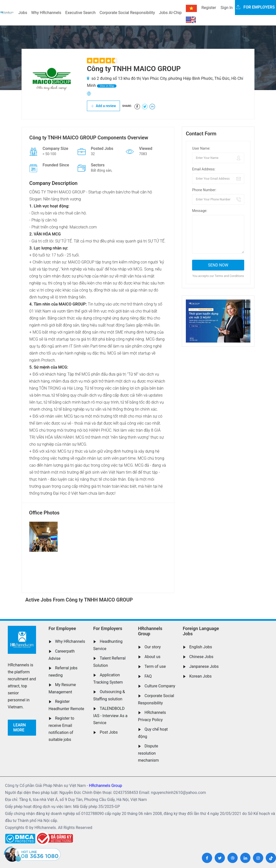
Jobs (23, 13)
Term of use (155, 666)
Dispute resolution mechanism (148, 753)
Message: (200, 211)
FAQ (148, 676)
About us (153, 657)
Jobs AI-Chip (170, 13)
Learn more (20, 728)
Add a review (103, 106)
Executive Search (81, 13)
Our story (153, 647)
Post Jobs (109, 732)
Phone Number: (204, 190)
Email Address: (204, 169)
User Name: (201, 148)
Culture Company (160, 686)
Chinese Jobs (201, 657)
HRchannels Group (150, 631)
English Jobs (201, 647)
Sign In (227, 8)
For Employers (108, 628)
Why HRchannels (46, 13)
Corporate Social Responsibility (127, 13)
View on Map (107, 86)
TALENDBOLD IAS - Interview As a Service (110, 716)
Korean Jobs (200, 676)
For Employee (62, 628)
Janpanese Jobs (204, 666)
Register (209, 8)
